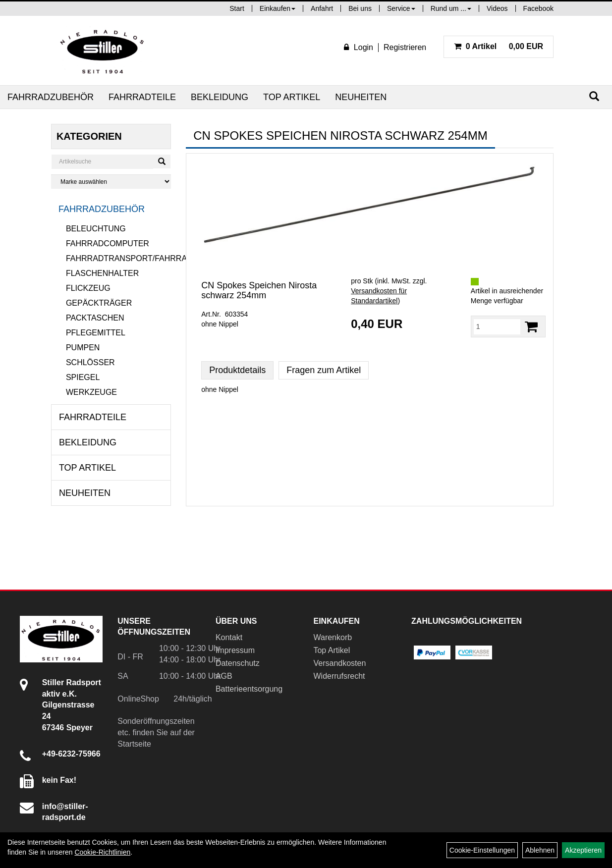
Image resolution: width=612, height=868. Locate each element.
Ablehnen (540, 850)
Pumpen (83, 348)
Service (401, 8)
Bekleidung (220, 97)
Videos (497, 8)
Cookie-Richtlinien (102, 852)
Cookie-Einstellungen (482, 850)
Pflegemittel (96, 333)
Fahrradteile (142, 97)
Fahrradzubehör (51, 97)
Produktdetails (237, 370)
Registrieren (405, 47)
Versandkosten (339, 663)
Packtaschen (95, 318)
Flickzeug (88, 288)
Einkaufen (278, 8)
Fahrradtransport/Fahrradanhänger (118, 258)
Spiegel (83, 377)
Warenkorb (333, 637)
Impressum (235, 650)
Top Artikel (292, 97)
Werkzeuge (91, 392)
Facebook (538, 8)
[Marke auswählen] (111, 182)
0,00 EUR (499, 46)
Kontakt (229, 637)
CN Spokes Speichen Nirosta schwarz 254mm (259, 290)
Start (237, 8)
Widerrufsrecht (339, 676)
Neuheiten (361, 97)
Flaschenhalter (102, 273)
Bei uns (360, 8)
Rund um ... (451, 8)
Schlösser (90, 362)
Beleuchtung (96, 229)
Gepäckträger (99, 303)
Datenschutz (238, 663)
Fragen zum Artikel (324, 370)
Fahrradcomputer (108, 244)
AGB (224, 676)
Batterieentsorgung (249, 689)
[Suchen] (594, 96)
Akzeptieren (583, 850)
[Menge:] (497, 326)
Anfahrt (322, 8)
